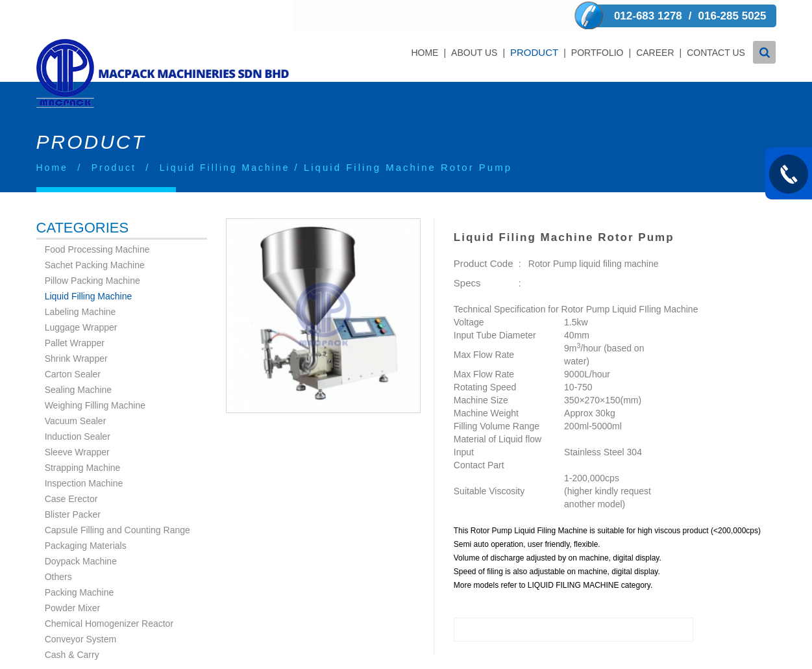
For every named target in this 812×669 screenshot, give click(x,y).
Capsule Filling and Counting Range (117, 498)
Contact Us (716, 53)
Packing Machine (80, 560)
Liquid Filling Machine (225, 135)
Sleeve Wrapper (77, 420)
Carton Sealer (73, 342)
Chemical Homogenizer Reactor (109, 591)
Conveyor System (80, 607)
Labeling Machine (80, 279)
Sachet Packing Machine (95, 233)
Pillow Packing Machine (92, 248)
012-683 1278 (648, 16)
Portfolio (597, 53)
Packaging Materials (86, 513)
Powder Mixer (73, 575)
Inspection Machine (84, 451)
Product (534, 52)
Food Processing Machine (97, 217)
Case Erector (71, 466)
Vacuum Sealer (76, 388)
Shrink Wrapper (76, 326)
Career (655, 53)
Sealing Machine (79, 357)
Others (58, 544)
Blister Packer (73, 482)
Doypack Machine (81, 529)
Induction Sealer (78, 404)
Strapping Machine (83, 435)
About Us (474, 53)
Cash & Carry (72, 622)
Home (424, 53)
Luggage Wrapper (81, 295)
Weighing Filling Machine (95, 373)
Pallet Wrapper (75, 310)
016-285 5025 (732, 16)
